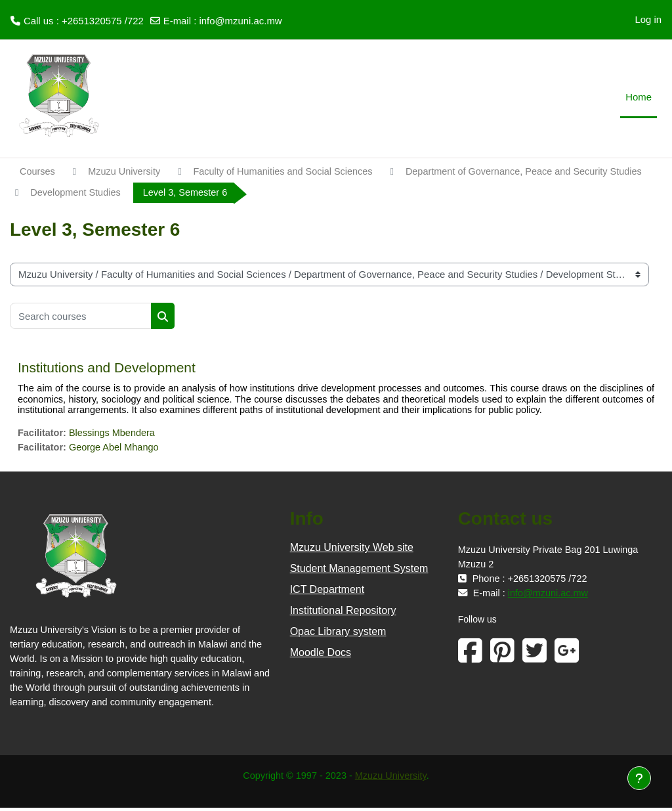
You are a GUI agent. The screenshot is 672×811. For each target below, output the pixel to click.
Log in (648, 19)
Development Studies (354, 193)
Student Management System (359, 572)
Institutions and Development (107, 369)
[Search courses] (81, 317)
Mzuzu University (126, 172)
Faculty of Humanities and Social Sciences (289, 172)
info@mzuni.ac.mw (240, 21)
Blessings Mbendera (115, 435)
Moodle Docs (321, 656)
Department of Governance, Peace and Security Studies (152, 193)
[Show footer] (639, 778)
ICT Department (327, 593)
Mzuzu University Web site (352, 551)
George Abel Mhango (116, 449)
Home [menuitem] (639, 97)
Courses (38, 172)
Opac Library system (338, 635)
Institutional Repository (343, 614)
